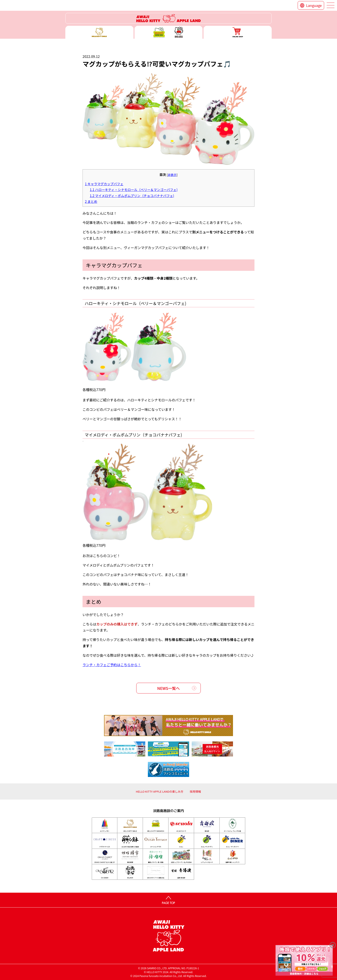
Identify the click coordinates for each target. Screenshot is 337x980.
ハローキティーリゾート (168, 18)
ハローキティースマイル (99, 32)
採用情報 (195, 791)
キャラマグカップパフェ (104, 184)
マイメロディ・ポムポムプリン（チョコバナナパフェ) (132, 196)
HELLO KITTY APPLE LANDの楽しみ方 (160, 791)
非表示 (172, 175)
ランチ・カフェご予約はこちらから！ (112, 665)
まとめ (91, 201)
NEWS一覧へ (169, 688)
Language (314, 5)
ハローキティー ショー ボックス (169, 32)
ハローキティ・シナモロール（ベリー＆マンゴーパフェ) (134, 190)
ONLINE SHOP (238, 32)
